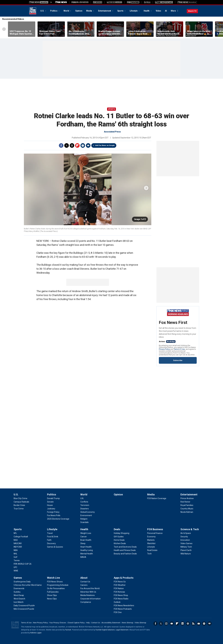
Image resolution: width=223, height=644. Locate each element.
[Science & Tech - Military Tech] (186, 547)
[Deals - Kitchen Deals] (120, 543)
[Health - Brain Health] (86, 540)
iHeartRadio (209, 624)
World (67, 11)
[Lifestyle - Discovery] (51, 543)
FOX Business (155, 529)
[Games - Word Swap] (19, 595)
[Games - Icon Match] (19, 602)
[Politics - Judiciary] (51, 509)
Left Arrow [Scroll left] (4, 29)
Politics (54, 11)
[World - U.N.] (82, 498)
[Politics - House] (50, 505)
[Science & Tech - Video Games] (186, 543)
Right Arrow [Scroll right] (218, 29)
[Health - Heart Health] (86, 547)
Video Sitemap (140, 623)
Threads (72, 145)
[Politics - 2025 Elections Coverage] (58, 519)
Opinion (79, 11)
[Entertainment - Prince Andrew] (187, 498)
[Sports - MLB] (16, 540)
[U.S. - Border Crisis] (19, 505)
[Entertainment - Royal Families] (187, 505)
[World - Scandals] (84, 522)
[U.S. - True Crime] (19, 509)
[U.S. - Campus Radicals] (21, 502)
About (84, 578)
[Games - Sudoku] (17, 592)
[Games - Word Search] (19, 599)
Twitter (67, 145)
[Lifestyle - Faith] (49, 540)
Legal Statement (122, 630)
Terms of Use (179, 349)
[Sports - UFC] (15, 567)
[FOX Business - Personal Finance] (155, 533)
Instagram (166, 624)
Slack (188, 624)
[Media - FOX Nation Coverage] (157, 498)
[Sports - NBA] (16, 550)
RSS (193, 624)
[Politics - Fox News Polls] (54, 515)
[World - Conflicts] (84, 502)
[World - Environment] (86, 515)
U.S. (42, 11)
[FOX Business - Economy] (151, 537)
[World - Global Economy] (88, 512)
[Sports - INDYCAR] (18, 547)
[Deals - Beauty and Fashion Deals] (125, 554)
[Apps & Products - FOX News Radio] (121, 599)
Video (158, 11)
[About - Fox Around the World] (90, 588)
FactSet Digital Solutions (105, 630)
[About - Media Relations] (88, 595)
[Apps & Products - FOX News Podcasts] (123, 609)
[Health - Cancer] (84, 537)
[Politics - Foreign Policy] (53, 512)
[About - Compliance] (86, 602)
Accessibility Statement (111, 623)
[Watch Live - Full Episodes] (53, 592)
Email (88, 145)
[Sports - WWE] (16, 571)
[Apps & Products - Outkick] (117, 602)
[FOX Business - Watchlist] (151, 543)
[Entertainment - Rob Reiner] (185, 502)
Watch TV (192, 11)
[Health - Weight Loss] (86, 533)
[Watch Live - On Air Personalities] (56, 588)
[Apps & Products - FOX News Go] (120, 582)
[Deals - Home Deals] (119, 540)
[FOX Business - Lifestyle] (151, 547)
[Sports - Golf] (16, 557)
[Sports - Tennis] (17, 560)
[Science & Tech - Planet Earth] (186, 550)
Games (18, 578)
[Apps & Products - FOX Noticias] (119, 592)
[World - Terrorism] (85, 505)
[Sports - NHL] (15, 554)
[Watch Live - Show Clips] (52, 595)
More (173, 11)
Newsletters (199, 624)
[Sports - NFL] (15, 533)
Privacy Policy (164, 349)
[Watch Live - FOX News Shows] (55, 582)
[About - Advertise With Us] (88, 592)
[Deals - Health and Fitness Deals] (125, 550)
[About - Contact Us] (85, 582)
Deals (117, 529)
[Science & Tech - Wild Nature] (186, 554)
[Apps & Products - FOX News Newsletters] (124, 605)
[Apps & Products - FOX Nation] (119, 588)
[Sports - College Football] (21, 537)
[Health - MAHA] (83, 557)
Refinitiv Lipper (36, 633)
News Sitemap (127, 623)
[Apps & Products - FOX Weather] (120, 585)
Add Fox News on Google (105, 145)
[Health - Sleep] (83, 543)
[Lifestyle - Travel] (50, 533)
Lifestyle (134, 11)
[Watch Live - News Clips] (52, 599)
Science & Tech (190, 529)
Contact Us (96, 623)
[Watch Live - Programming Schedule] (58, 585)
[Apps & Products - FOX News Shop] (121, 595)
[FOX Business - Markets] (151, 540)
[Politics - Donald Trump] (53, 498)
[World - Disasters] (85, 509)
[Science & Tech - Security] (184, 537)
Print (83, 145)
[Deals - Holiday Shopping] (122, 533)
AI (166, 11)
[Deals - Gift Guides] (119, 537)
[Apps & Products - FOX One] (118, 612)
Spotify (204, 624)
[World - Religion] (84, 519)
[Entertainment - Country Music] (187, 509)
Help (88, 623)
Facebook (61, 145)
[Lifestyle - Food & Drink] (53, 537)
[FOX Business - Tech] (149, 554)
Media (89, 11)
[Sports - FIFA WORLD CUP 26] (23, 564)
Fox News (33, 11)
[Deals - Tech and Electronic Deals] (125, 547)
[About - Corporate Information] (90, 599)
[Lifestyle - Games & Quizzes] (55, 547)
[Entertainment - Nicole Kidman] (187, 512)
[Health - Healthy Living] (87, 550)
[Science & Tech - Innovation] (185, 540)
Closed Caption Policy (76, 623)
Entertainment (105, 11)
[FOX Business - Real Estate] (152, 550)
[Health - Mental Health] (87, 554)
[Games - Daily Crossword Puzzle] (24, 605)
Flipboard (77, 145)
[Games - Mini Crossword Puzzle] (24, 609)
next (146, 188)
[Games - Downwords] (19, 588)
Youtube (172, 624)
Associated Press (112, 132)
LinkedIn (182, 624)
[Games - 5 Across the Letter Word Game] (28, 585)
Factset (68, 630)
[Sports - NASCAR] (18, 543)
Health (147, 11)
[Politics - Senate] (50, 502)
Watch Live (53, 578)
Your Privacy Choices (58, 623)
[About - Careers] (84, 585)
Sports (121, 11)
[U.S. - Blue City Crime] (20, 498)
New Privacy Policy (40, 623)
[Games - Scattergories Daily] (22, 582)
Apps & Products (124, 578)
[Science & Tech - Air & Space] (186, 533)
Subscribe (178, 360)
